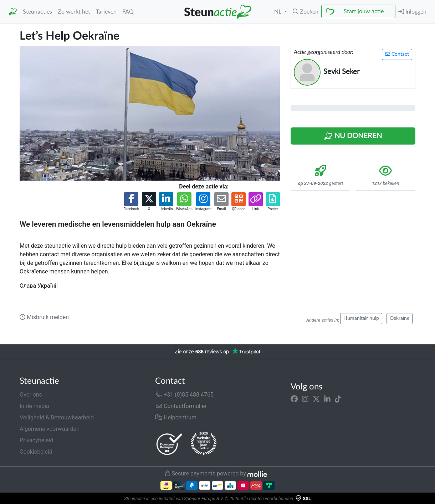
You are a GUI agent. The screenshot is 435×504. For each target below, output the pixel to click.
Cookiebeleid (36, 452)
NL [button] (278, 12)
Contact (397, 54)
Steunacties (37, 12)
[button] (306, 12)
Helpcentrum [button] (176, 417)
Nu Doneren (353, 136)
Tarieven (106, 12)
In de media (34, 406)
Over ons (31, 395)
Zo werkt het (74, 12)
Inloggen (412, 12)
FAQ (128, 12)
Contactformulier (181, 406)
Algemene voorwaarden (50, 429)
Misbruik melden (44, 317)
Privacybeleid (36, 440)
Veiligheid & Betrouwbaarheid (57, 417)
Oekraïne (400, 318)
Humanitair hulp (361, 318)
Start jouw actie (364, 11)
